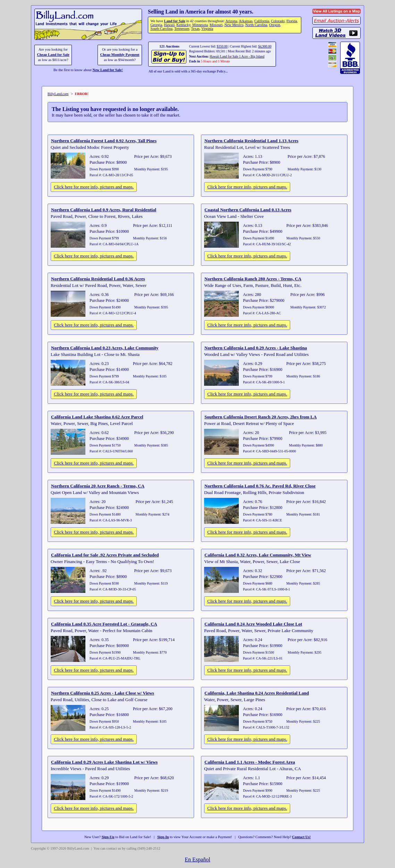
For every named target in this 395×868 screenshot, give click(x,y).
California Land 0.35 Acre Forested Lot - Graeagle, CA (104, 624)
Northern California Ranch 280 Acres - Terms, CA (253, 279)
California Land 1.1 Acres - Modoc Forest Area (250, 762)
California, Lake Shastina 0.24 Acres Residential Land (257, 693)
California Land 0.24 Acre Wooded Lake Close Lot (253, 624)
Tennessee (182, 29)
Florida (292, 21)
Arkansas (246, 21)
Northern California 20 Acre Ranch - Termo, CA (98, 486)
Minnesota (200, 25)
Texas (195, 29)
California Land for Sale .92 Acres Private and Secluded (105, 555)
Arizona (231, 21)
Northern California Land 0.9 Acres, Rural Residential (104, 210)
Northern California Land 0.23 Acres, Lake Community (105, 348)
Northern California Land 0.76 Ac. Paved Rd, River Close (260, 486)
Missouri (216, 25)
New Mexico (234, 25)
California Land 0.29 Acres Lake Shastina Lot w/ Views (104, 762)
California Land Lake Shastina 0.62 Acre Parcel (97, 417)
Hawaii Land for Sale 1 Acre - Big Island (237, 56)
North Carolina (256, 25)
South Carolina (161, 29)
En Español (197, 860)
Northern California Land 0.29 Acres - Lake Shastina (256, 348)
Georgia (156, 25)
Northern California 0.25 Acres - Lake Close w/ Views (103, 693)
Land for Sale (174, 21)
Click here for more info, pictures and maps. (94, 187)
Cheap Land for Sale (53, 55)
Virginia (207, 29)
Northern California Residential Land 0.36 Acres (98, 279)
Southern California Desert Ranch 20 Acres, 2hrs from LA (260, 417)
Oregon (275, 25)
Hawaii (169, 25)
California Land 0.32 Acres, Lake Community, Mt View (258, 555)
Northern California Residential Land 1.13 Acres (251, 141)
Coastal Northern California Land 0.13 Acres (248, 210)
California (262, 21)
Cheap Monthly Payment (120, 55)
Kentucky (183, 25)
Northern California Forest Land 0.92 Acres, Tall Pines (104, 141)
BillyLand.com (58, 94)
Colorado (278, 21)
